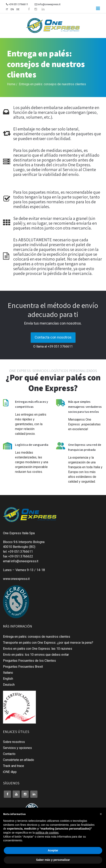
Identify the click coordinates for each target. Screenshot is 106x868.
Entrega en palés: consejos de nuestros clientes (37, 637)
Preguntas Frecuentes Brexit (23, 667)
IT (7, 9)
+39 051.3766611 (20, 552)
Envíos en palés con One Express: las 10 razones (38, 649)
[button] (101, 814)
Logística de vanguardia (32, 445)
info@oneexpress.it (48, 4)
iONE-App (10, 772)
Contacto (9, 754)
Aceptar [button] (53, 850)
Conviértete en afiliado (19, 760)
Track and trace (14, 766)
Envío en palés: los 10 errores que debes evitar (36, 655)
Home (11, 84)
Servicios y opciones (17, 748)
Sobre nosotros (14, 742)
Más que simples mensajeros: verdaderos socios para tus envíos (85, 407)
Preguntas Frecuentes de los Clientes (29, 661)
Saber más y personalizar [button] (53, 860)
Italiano (8, 673)
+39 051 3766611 (17, 4)
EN (12, 9)
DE (18, 9)
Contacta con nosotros (53, 337)
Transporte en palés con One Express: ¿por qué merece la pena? (48, 643)
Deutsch (9, 685)
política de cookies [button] (47, 833)
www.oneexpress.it (16, 579)
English (8, 679)
